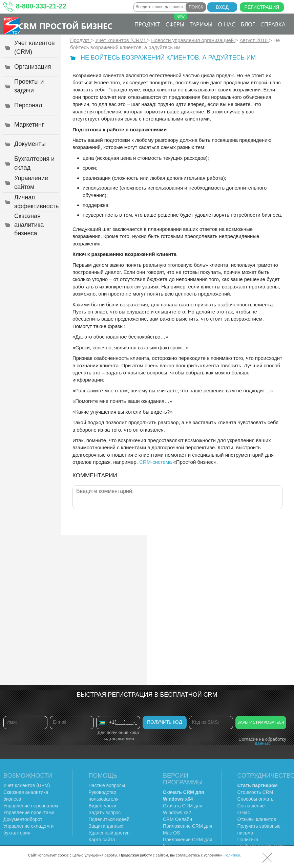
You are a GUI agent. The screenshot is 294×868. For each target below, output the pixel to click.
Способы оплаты (256, 799)
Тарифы (201, 24)
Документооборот (23, 819)
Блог (248, 24)
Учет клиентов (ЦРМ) (27, 785)
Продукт (147, 24)
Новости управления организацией (193, 40)
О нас (227, 24)
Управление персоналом (31, 806)
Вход (222, 7)
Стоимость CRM (255, 792)
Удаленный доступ (109, 833)
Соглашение (251, 806)
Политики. (232, 855)
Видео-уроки (103, 806)
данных (262, 743)
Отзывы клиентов (257, 819)
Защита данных (106, 826)
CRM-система (155, 462)
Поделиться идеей (109, 819)
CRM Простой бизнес (66, 26)
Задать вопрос (105, 812)
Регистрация (262, 7)
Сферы (176, 21)
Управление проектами (29, 812)
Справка (273, 24)
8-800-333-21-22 (41, 6)
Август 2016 (254, 40)
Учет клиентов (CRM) (121, 40)
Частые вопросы (107, 785)
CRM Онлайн (177, 819)
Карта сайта (102, 840)
